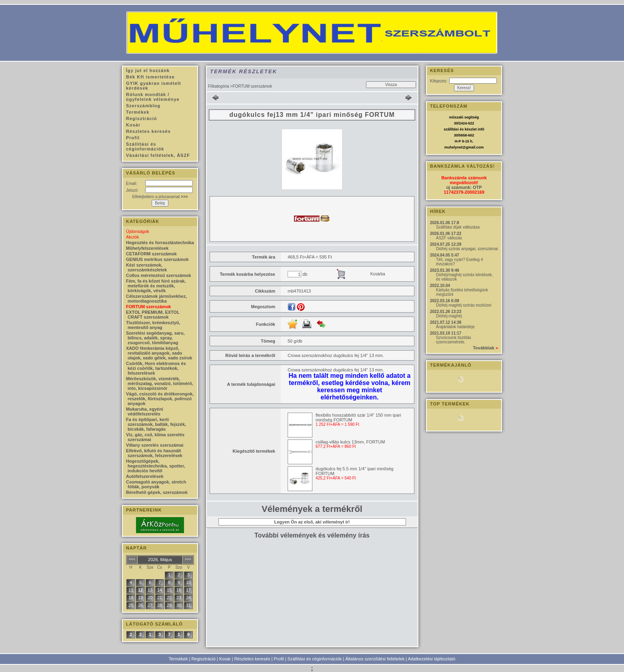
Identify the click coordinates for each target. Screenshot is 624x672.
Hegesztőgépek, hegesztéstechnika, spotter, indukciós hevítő (156, 466)
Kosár (225, 659)
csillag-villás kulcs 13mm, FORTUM (350, 442)
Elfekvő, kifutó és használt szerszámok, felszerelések (154, 453)
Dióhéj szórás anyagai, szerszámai (467, 249)
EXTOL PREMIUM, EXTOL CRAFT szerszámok (153, 315)
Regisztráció (203, 659)
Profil (279, 659)
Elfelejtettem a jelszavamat (160, 197)
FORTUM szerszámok (148, 307)
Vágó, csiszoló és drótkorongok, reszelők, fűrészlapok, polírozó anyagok (160, 399)
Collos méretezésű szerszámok (159, 275)
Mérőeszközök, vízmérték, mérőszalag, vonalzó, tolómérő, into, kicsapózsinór (160, 383)
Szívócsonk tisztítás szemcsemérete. (454, 340)
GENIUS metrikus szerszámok (157, 259)
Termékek (178, 659)
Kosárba (378, 274)
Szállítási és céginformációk (315, 659)
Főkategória (219, 86)
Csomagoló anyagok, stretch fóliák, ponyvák (156, 484)
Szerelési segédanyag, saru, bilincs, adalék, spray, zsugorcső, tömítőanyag (155, 338)
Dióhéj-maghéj (449, 316)
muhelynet (453, 147)
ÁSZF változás (449, 238)
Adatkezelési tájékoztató (432, 659)
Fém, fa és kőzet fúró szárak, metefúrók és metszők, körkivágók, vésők (156, 286)
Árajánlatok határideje (455, 327)
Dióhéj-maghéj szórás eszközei (464, 305)
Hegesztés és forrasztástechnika (160, 243)
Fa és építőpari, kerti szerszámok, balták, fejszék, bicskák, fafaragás (156, 424)
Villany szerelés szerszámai (155, 445)
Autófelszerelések (145, 476)
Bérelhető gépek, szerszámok (157, 492)
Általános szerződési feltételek (375, 659)
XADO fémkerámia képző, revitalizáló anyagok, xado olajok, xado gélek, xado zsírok (159, 353)
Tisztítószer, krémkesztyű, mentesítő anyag (153, 325)
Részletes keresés (252, 659)
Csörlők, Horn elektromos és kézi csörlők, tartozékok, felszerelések (156, 368)
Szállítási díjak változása (458, 227)
